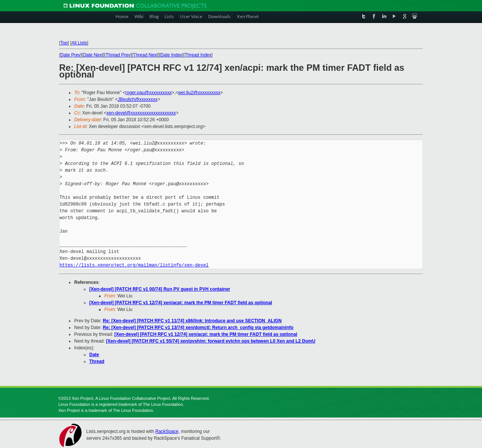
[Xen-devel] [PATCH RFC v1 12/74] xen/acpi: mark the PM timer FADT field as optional (181, 303)
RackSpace (167, 431)
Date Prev (70, 55)
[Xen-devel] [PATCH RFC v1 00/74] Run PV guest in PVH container (160, 289)
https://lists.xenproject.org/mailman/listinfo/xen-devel (134, 265)
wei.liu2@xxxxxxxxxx (199, 93)
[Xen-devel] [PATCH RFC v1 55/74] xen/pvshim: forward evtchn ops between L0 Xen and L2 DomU (211, 341)
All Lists (79, 43)
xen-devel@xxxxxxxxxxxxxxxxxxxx (141, 113)
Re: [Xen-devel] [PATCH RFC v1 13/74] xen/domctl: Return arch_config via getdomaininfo (198, 328)
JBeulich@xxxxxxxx (138, 99)
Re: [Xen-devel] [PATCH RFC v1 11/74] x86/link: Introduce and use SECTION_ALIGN (192, 321)
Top (64, 43)
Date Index (171, 55)
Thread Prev (118, 55)
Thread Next (145, 55)
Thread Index (198, 55)
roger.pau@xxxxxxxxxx (149, 93)
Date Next (93, 55)
